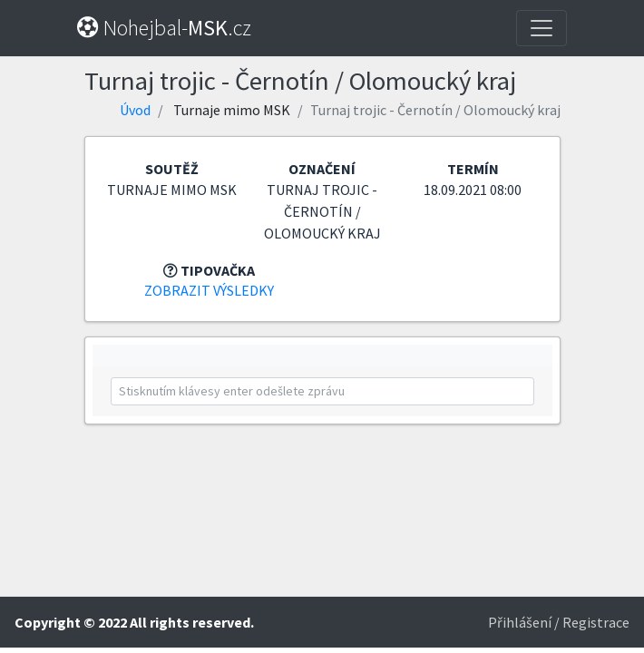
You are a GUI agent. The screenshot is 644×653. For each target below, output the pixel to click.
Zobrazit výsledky (209, 290)
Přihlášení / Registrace (559, 622)
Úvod (135, 110)
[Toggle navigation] (542, 28)
